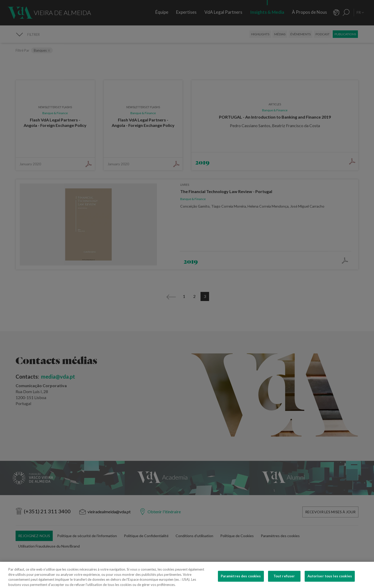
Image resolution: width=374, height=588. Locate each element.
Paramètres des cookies (241, 580)
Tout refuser (284, 580)
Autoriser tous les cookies (330, 580)
